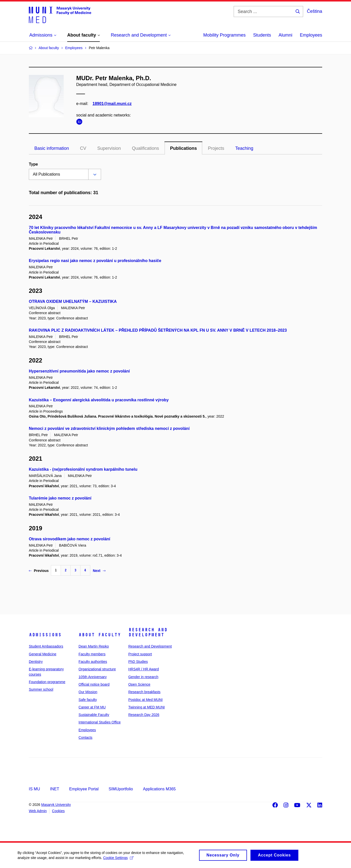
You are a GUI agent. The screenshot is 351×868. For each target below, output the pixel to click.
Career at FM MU (92, 707)
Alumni (285, 35)
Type (33, 164)
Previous (39, 571)
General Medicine (43, 654)
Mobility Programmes (225, 35)
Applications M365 (159, 789)
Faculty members (92, 654)
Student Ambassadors (46, 646)
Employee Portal (84, 789)
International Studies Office (100, 722)
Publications (183, 148)
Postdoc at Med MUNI (146, 700)
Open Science (139, 684)
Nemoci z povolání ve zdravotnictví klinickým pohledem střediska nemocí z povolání (109, 428)
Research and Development (148, 632)
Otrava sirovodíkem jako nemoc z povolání (70, 539)
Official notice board (94, 684)
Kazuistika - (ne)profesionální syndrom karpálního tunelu (83, 469)
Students (262, 35)
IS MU (34, 789)
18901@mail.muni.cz (112, 104)
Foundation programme (47, 682)
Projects (216, 148)
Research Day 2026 (144, 715)
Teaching (244, 148)
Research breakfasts (144, 692)
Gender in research (143, 677)
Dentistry (36, 662)
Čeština (315, 11)
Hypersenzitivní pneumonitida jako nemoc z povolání (79, 371)
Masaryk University (56, 805)
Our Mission (88, 692)
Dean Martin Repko (94, 646)
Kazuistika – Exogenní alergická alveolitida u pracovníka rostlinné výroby (99, 400)
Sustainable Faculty (94, 715)
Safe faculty (88, 700)
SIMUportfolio (121, 789)
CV (83, 148)
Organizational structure (97, 669)
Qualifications (145, 148)
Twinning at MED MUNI (147, 707)
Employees (311, 35)
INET (54, 789)
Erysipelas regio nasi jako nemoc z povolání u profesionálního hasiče (95, 261)
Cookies (58, 811)
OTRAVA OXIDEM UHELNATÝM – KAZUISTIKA (73, 301)
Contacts (85, 737)
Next (99, 571)
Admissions (45, 635)
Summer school (41, 689)
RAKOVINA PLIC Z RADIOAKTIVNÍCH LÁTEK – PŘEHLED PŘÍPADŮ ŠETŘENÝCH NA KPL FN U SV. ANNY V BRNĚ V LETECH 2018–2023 (158, 330)
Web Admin (38, 811)
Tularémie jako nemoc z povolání (60, 498)
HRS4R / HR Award (144, 669)
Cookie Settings (118, 859)
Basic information (52, 148)
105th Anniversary (93, 677)
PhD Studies (138, 662)
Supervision (109, 148)
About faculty (100, 635)
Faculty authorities (93, 662)
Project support (140, 654)
